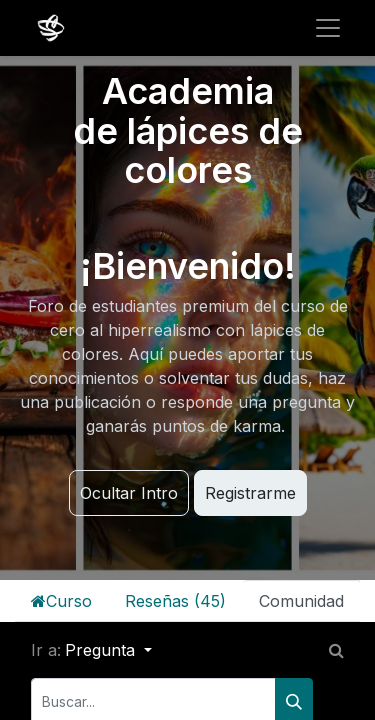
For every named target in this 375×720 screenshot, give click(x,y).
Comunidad (301, 601)
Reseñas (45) (175, 601)
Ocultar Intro (129, 493)
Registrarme (250, 493)
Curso (61, 601)
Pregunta (102, 650)
